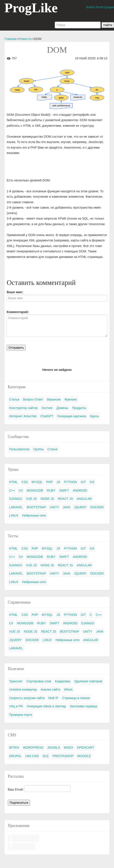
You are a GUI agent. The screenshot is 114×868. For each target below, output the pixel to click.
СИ (92, 482)
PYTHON (70, 482)
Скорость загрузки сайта (27, 698)
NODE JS (47, 499)
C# (21, 490)
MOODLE (84, 756)
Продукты (79, 408)
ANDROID (80, 490)
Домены (62, 408)
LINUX (14, 515)
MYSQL (37, 482)
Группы (38, 449)
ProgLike (31, 8)
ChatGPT (47, 416)
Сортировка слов (39, 681)
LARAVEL (16, 507)
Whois (68, 689)
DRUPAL (15, 756)
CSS (25, 482)
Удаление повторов (88, 681)
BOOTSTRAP (36, 507)
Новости (25, 39)
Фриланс (71, 399)
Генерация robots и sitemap (46, 706)
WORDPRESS (33, 748)
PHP (50, 482)
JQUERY (80, 507)
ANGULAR (84, 499)
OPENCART (86, 748)
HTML (13, 482)
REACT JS (65, 499)
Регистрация (105, 7)
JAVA (66, 507)
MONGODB (35, 490)
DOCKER (97, 507)
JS (58, 482)
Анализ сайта (51, 689)
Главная (10, 39)
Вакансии (54, 399)
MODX (69, 748)
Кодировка (63, 681)
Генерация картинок (71, 416)
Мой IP (53, 698)
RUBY (51, 490)
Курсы (94, 416)
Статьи (14, 399)
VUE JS (31, 499)
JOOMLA (54, 748)
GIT (83, 482)
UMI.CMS (32, 756)
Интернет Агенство (23, 416)
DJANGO (16, 499)
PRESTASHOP (63, 756)
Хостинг (47, 408)
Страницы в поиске (76, 698)
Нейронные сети (34, 515)
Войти (91, 7)
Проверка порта (21, 715)
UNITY (54, 507)
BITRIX (14, 748)
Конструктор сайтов (23, 408)
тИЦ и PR (16, 706)
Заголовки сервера (83, 706)
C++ (12, 490)
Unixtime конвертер (23, 689)
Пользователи (19, 449)
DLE (46, 756)
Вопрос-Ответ (33, 399)
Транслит (16, 681)
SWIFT (64, 490)
